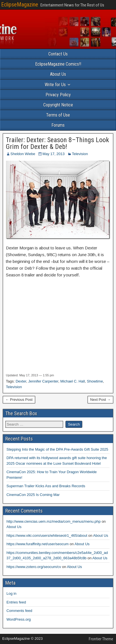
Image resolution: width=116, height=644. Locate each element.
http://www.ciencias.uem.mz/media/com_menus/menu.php (54, 521)
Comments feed (19, 611)
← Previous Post (19, 400)
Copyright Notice (58, 105)
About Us (58, 74)
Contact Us (58, 54)
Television (80, 154)
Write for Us (55, 85)
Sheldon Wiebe (23, 154)
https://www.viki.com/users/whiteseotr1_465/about (47, 535)
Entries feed (16, 602)
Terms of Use (58, 115)
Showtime (95, 381)
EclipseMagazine (20, 5)
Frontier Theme (101, 639)
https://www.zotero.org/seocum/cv (34, 567)
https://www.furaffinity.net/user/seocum (37, 544)
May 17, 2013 (54, 154)
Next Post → (100, 400)
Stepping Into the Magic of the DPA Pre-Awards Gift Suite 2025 (57, 449)
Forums (58, 125)
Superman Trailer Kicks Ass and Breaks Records (46, 486)
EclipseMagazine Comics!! (58, 64)
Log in (11, 593)
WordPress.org (19, 619)
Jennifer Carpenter (43, 381)
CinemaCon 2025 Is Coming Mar (33, 495)
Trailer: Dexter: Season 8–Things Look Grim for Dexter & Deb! (57, 143)
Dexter (21, 381)
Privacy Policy (58, 95)
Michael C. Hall (73, 381)
